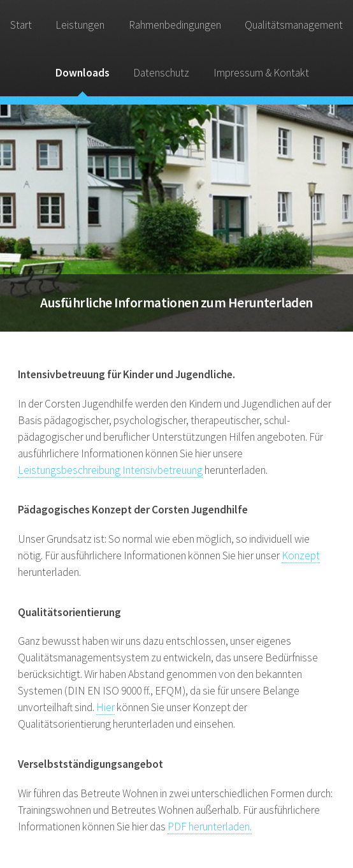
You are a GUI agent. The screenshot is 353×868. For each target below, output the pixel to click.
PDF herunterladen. (210, 827)
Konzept (301, 555)
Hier (105, 707)
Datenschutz (161, 73)
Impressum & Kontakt (261, 73)
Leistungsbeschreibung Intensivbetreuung (110, 470)
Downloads (83, 73)
